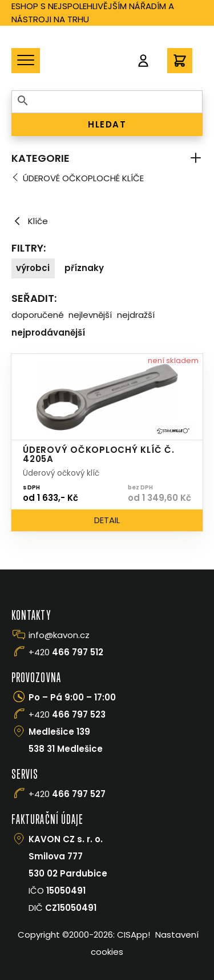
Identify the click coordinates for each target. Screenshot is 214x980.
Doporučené (38, 315)
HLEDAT (107, 124)
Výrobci (33, 268)
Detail (107, 520)
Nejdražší (136, 315)
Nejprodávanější (48, 332)
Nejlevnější (90, 315)
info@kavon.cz (59, 635)
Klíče (30, 221)
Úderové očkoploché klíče (83, 178)
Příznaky (84, 268)
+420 (66, 652)
